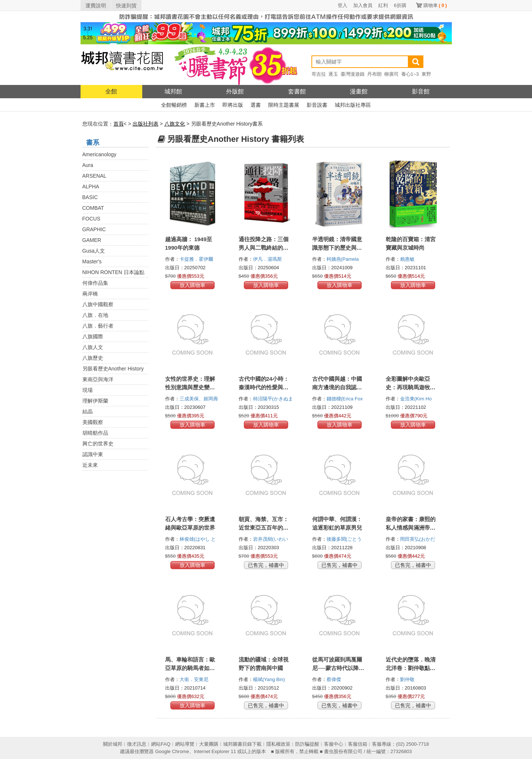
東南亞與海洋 (98, 379)
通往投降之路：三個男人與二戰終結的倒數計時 (264, 248)
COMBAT (93, 208)
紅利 (383, 5)
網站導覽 (185, 744)
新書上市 (205, 105)
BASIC (90, 197)
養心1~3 (410, 74)
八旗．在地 (95, 315)
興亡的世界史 (98, 444)
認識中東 (93, 454)
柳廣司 (391, 74)
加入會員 (363, 5)
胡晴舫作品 (95, 433)
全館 (111, 91)
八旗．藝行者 (98, 326)
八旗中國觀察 (98, 304)
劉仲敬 (408, 679)
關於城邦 (113, 744)
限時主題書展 (284, 105)
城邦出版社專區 (353, 105)
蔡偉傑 (335, 679)
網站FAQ (161, 744)
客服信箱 (358, 744)
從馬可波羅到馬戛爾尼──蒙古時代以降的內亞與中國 (338, 668)
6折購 (400, 5)
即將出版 (233, 105)
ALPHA (91, 187)
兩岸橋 (90, 294)
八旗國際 (93, 336)
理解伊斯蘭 (95, 401)
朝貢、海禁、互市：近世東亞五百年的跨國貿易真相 (264, 528)
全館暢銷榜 (174, 105)
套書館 (297, 91)
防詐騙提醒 (307, 744)
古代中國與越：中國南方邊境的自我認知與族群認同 (337, 387)
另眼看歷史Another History (113, 369)
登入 (342, 5)
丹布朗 (374, 74)
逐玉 (333, 74)
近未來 (90, 465)
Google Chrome (172, 751)
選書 (256, 105)
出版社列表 (146, 124)
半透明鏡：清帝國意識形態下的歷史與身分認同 (337, 248)
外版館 (235, 91)
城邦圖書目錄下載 (242, 744)
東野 (426, 74)
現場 (88, 390)
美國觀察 (93, 422)
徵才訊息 (137, 744)
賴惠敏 (408, 259)
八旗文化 (175, 124)
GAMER (92, 240)
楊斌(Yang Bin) (269, 679)
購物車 (435, 5)
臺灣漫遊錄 (353, 74)
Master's (92, 261)
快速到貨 (126, 6)
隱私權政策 (278, 744)
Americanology (100, 154)
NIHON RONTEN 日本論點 (113, 272)
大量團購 (209, 744)
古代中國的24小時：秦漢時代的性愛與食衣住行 (264, 387)
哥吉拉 (319, 74)
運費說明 (96, 6)
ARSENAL (94, 176)
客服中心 (334, 744)
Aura (88, 165)
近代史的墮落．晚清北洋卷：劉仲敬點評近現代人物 (411, 668)
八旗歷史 (93, 358)
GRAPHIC (94, 229)
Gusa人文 (94, 251)
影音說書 (317, 105)
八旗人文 (93, 347)
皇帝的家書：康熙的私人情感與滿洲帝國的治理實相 (411, 528)
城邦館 (173, 91)
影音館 (421, 91)
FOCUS (91, 219)
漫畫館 (359, 91)
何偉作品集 (95, 283)
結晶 (88, 411)
